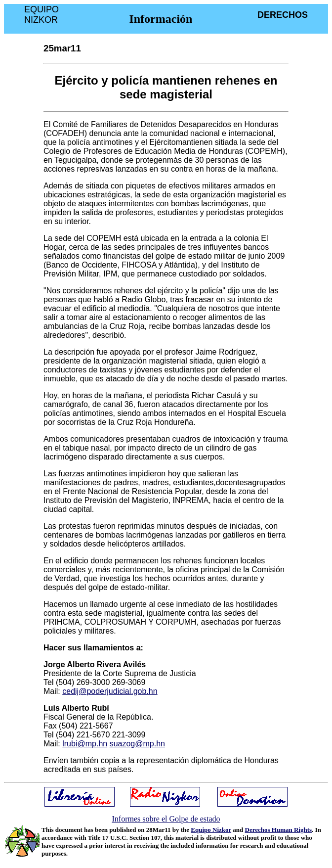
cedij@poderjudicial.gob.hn (110, 691)
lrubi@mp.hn (85, 744)
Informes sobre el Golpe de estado (166, 819)
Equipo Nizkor (211, 830)
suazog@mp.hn (137, 744)
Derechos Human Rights (279, 830)
